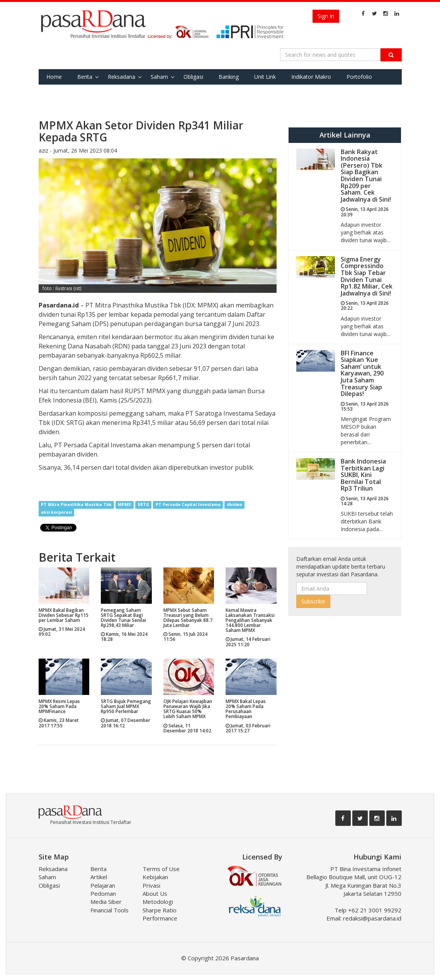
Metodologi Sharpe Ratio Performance (160, 910)
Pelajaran (103, 885)
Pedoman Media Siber (106, 898)
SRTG (143, 505)
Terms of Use (161, 869)
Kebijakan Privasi (155, 881)
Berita (85, 77)
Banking (229, 77)
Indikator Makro (311, 77)
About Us (155, 893)
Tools (89, 92)
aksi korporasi (56, 513)
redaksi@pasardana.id (372, 918)
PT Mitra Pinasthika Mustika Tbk (76, 505)
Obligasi (193, 77)
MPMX (124, 505)
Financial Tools (110, 910)
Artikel (99, 877)
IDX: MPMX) (152, 305)
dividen (234, 505)
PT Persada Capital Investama (188, 505)
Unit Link (265, 77)
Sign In (326, 16)
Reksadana (121, 77)
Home (54, 77)
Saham (159, 77)
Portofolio (359, 77)
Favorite (57, 92)
